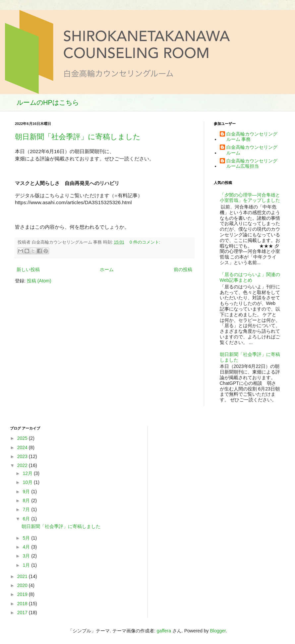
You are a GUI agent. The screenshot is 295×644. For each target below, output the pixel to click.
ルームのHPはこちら (48, 102)
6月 (27, 519)
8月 (27, 500)
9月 (27, 492)
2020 (23, 585)
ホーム (107, 269)
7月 (27, 509)
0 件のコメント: (145, 242)
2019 (23, 594)
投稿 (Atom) (39, 281)
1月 (27, 565)
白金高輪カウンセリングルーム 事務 (252, 137)
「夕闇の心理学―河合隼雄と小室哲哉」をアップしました (250, 198)
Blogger (218, 631)
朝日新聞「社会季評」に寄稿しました (78, 137)
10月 (28, 482)
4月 (27, 547)
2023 (23, 456)
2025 (23, 438)
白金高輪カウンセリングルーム (252, 150)
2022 (23, 465)
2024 (23, 447)
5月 (27, 538)
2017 (23, 613)
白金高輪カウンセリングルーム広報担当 (252, 164)
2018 (23, 604)
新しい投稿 (28, 269)
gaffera (164, 631)
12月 (28, 473)
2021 (23, 576)
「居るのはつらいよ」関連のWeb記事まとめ (250, 277)
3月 (27, 556)
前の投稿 (183, 269)
